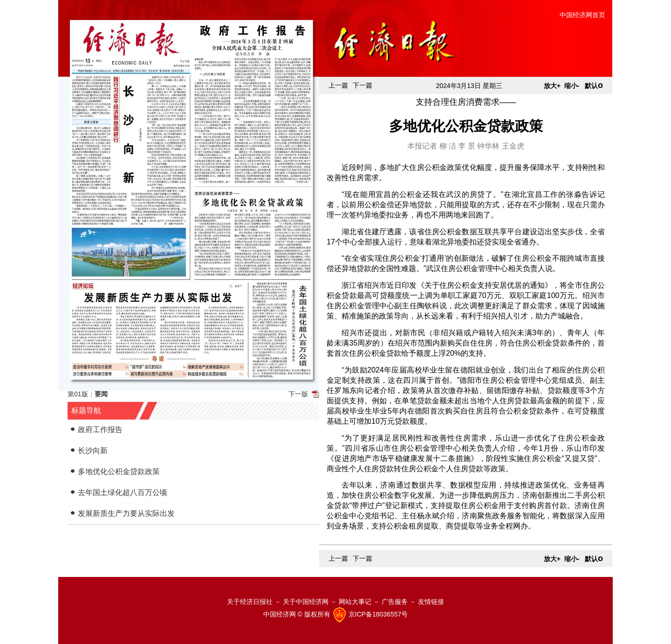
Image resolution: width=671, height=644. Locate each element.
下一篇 (363, 85)
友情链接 (431, 602)
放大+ (552, 86)
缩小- (572, 86)
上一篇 (338, 85)
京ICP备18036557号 (378, 614)
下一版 (298, 394)
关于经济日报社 (250, 602)
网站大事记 (355, 602)
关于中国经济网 (306, 602)
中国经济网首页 (582, 15)
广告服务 (395, 602)
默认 (594, 86)
